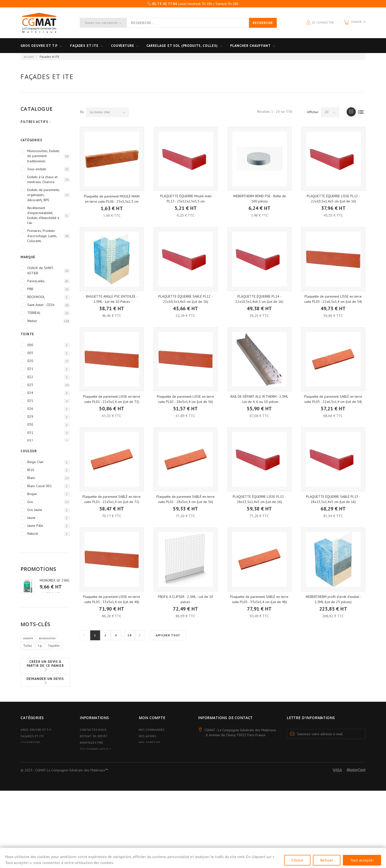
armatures (41, 675)
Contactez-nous (93, 773)
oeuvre (28, 660)
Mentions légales (94, 810)
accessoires (47, 660)
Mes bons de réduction (158, 804)
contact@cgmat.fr (231, 796)
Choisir (297, 860)
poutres (29, 689)
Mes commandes (152, 773)
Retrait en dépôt (94, 779)
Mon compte (152, 761)
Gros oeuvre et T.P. (39, 46)
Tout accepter (362, 860)
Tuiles (28, 667)
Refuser (327, 860)
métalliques (51, 682)
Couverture (123, 46)
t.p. (40, 667)
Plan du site (90, 823)
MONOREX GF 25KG (55, 580)
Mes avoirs (148, 779)
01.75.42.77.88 (245, 787)
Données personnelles (99, 817)
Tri (82, 112)
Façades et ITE (84, 46)
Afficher (313, 112)
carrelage (30, 682)
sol (25, 675)
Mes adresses (150, 786)
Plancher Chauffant (250, 46)
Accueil (29, 57)
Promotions (38, 569)
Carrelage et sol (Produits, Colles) (182, 46)
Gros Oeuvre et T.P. (36, 773)
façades (54, 667)
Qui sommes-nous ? (96, 792)
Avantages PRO (92, 786)
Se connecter (320, 23)
